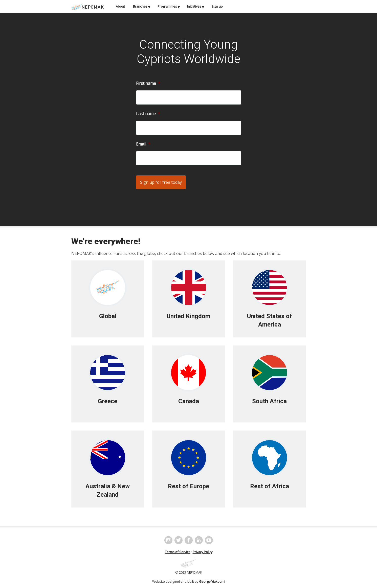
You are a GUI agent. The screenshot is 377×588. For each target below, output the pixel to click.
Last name (148, 114)
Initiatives (194, 6)
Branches (140, 6)
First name (148, 83)
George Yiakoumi (212, 581)
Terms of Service (178, 552)
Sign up (217, 6)
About (120, 6)
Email (143, 144)
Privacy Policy (203, 552)
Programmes (167, 6)
